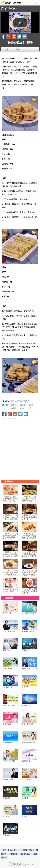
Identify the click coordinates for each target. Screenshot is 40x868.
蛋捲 (31, 405)
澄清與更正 (26, 854)
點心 (22, 408)
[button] (20, 23)
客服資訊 (14, 854)
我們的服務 (28, 850)
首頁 (7, 49)
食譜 (30, 408)
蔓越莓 (13, 405)
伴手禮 (13, 408)
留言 (17, 49)
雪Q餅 (23, 405)
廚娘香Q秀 (9, 9)
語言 (4, 850)
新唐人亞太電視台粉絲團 (20, 401)
